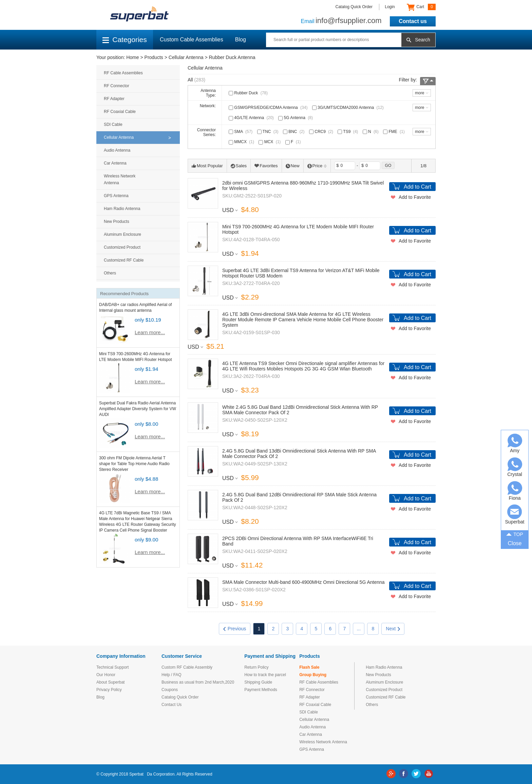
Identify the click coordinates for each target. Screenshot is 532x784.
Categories (125, 40)
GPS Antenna (116, 196)
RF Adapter (114, 99)
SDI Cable (113, 125)
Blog (241, 40)
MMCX (242, 142)
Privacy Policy (109, 690)
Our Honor (106, 675)
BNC (294, 132)
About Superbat (110, 682)
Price (317, 166)
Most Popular (207, 166)
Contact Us (172, 705)
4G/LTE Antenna (252, 118)
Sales (239, 166)
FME (395, 132)
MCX (270, 142)
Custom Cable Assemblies (192, 40)
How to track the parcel (265, 675)
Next (393, 629)
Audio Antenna (117, 150)
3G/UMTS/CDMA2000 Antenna (349, 108)
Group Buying (313, 675)
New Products (117, 222)
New (293, 166)
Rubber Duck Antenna (232, 57)
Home (132, 57)
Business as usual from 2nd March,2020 (198, 682)
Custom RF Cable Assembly (187, 667)
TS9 (348, 132)
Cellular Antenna (186, 57)
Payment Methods (261, 690)
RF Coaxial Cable (120, 112)
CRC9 (322, 132)
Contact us (413, 21)
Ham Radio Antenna (122, 209)
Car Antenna (115, 163)
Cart (421, 7)
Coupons (170, 690)
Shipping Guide (258, 682)
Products (154, 57)
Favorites (266, 166)
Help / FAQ (172, 675)
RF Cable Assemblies (123, 73)
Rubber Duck (249, 93)
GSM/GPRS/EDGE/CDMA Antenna (269, 108)
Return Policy (256, 667)
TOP (515, 534)
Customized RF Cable (124, 260)
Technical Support (112, 667)
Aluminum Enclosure (122, 234)
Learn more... (150, 332)
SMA (241, 132)
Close (515, 543)
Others (110, 273)
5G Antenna (296, 118)
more (420, 93)
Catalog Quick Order (354, 7)
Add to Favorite (415, 197)
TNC (269, 132)
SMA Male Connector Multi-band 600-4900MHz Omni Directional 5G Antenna (303, 582)
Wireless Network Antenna (120, 179)
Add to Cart (417, 187)
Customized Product (122, 247)
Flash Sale (309, 667)
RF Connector (117, 86)
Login (390, 7)
